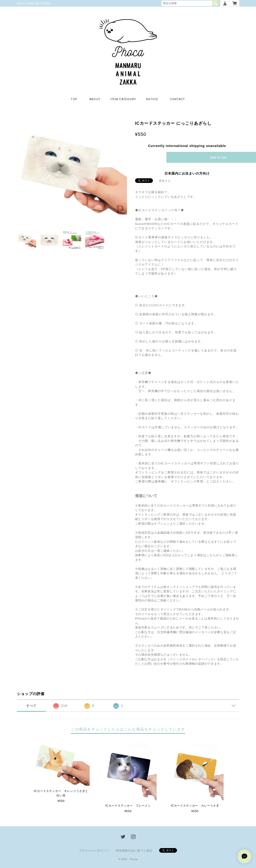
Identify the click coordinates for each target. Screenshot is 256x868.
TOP (74, 99)
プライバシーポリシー (94, 851)
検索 (215, 3)
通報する (165, 181)
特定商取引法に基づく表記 (134, 851)
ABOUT (95, 99)
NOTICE (152, 99)
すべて (31, 706)
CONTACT (177, 99)
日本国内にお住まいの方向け (187, 173)
